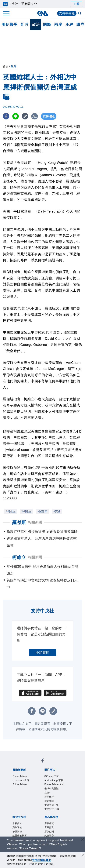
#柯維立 (11, 511)
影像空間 (49, 832)
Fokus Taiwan (20, 784)
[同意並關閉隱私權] (83, 856)
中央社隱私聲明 (42, 860)
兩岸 (58, 24)
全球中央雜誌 (52, 789)
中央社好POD (52, 809)
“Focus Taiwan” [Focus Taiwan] (29, 848)
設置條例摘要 (20, 836)
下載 (76, 4)
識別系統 (17, 827)
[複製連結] (25, 116)
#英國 (57, 511)
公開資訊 (17, 832)
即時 (25, 24)
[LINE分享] (16, 116)
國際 (47, 24)
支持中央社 (67, 13)
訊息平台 (49, 836)
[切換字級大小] (35, 116)
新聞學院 (49, 801)
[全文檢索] (80, 14)
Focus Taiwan (20, 776)
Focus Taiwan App (54, 784)
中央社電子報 (52, 805)
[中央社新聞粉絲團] (43, 761)
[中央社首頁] (42, 13)
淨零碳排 (49, 797)
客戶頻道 (49, 827)
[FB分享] (6, 116)
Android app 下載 (54, 780)
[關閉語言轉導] (83, 840)
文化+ (48, 793)
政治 (36, 24)
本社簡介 (17, 823)
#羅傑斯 (43, 511)
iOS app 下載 (52, 776)
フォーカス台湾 (21, 780)
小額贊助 (43, 652)
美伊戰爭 (9, 24)
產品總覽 (49, 823)
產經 (69, 24)
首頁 (6, 66)
